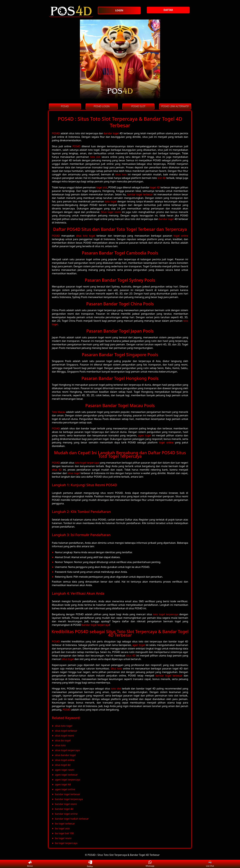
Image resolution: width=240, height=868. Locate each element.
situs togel (74, 473)
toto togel (111, 201)
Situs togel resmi (111, 212)
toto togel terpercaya (87, 463)
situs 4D (57, 470)
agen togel (144, 435)
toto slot (95, 157)
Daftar (90, 864)
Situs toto (116, 669)
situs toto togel (86, 236)
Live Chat (210, 864)
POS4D (56, 133)
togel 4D (155, 187)
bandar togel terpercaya (96, 625)
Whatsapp (150, 864)
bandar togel (111, 133)
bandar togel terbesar (140, 194)
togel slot (102, 187)
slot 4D (162, 178)
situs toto (121, 174)
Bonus (30, 864)
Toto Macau (59, 412)
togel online (181, 236)
